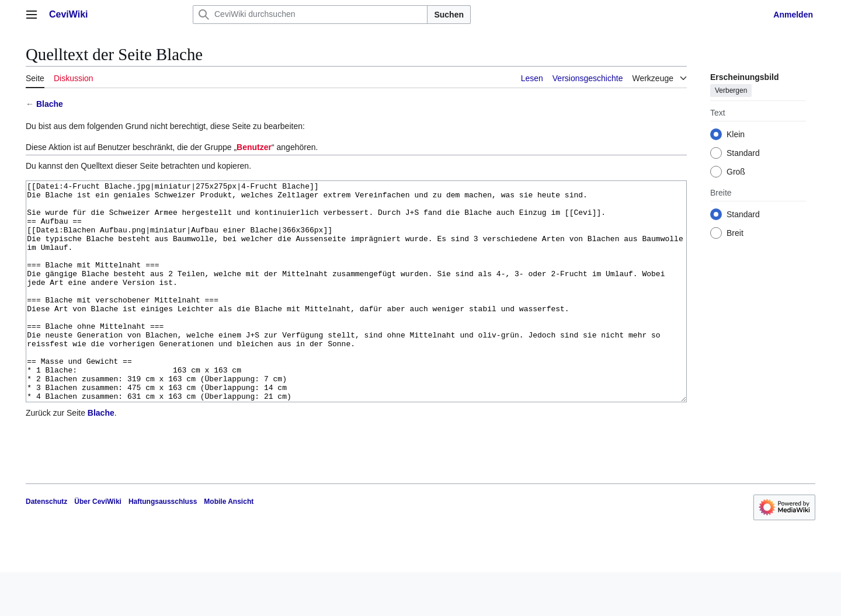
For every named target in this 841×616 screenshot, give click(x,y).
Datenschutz (46, 545)
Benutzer (254, 147)
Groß (736, 172)
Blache (50, 104)
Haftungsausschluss (163, 545)
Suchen (449, 15)
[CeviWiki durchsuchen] (310, 15)
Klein (736, 134)
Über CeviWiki (98, 545)
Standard (743, 153)
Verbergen (731, 91)
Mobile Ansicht (229, 545)
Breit (735, 233)
